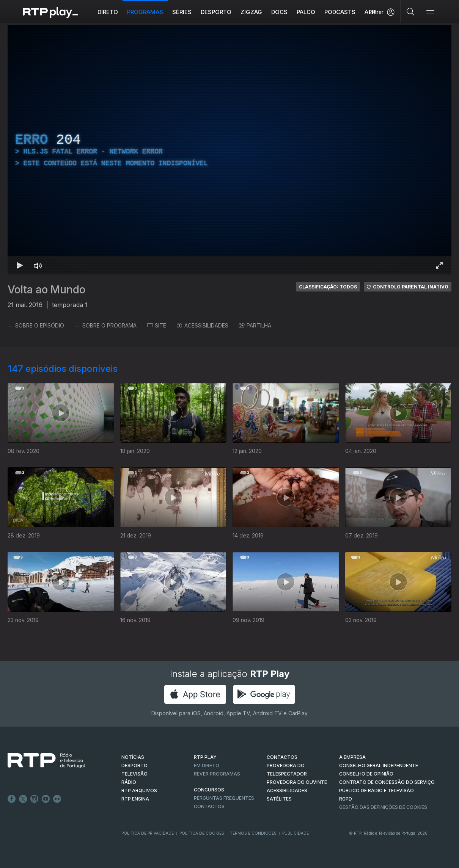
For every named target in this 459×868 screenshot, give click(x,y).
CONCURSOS (209, 790)
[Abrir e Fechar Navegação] (430, 12)
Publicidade (296, 833)
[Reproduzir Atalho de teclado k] (20, 265)
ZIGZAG (251, 12)
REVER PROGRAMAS (217, 774)
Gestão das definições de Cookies (383, 807)
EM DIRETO (207, 765)
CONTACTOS (282, 757)
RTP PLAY (205, 757)
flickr (57, 799)
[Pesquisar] (411, 11)
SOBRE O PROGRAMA (106, 325)
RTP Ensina (135, 799)
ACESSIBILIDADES (203, 325)
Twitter (23, 799)
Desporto (216, 12)
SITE (157, 325)
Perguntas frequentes (224, 798)
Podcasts (340, 12)
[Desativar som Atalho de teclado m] (38, 265)
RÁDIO (129, 782)
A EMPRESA (352, 757)
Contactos (209, 806)
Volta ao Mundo (46, 290)
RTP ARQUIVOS (139, 790)
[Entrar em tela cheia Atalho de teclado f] (439, 265)
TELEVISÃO (134, 774)
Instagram (35, 799)
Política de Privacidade (148, 833)
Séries (182, 12)
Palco (306, 12)
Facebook (12, 799)
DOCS (279, 12)
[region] (229, 150)
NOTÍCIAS (133, 757)
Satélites (279, 799)
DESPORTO (134, 765)
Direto (108, 12)
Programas (145, 12)
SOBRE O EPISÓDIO (36, 325)
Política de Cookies (202, 833)
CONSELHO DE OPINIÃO (366, 774)
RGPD (346, 799)
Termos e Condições (253, 833)
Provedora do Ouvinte (297, 782)
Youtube (46, 799)
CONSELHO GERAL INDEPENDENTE (379, 765)
